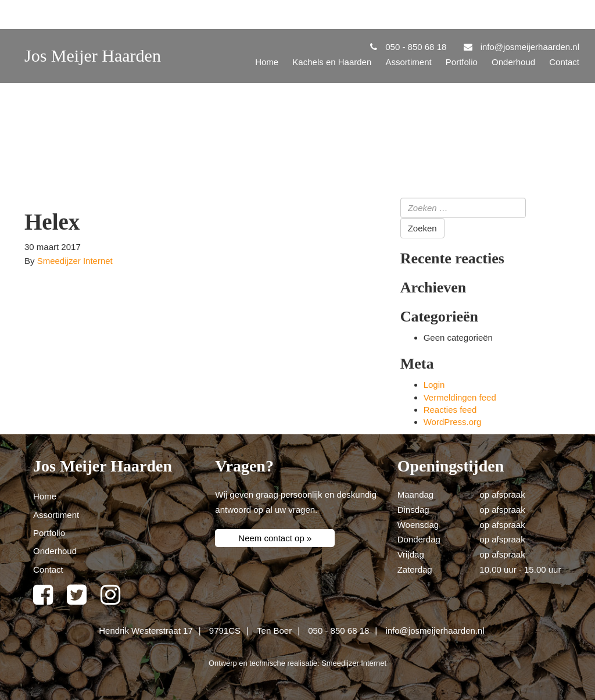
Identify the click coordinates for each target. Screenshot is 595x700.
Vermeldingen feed (460, 397)
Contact (564, 62)
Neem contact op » (275, 538)
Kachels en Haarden (332, 62)
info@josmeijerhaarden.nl (435, 631)
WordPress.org (453, 422)
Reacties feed (450, 410)
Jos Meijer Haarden (93, 56)
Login (434, 385)
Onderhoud (513, 62)
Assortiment (408, 62)
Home (267, 62)
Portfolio (462, 62)
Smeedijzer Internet (75, 261)
